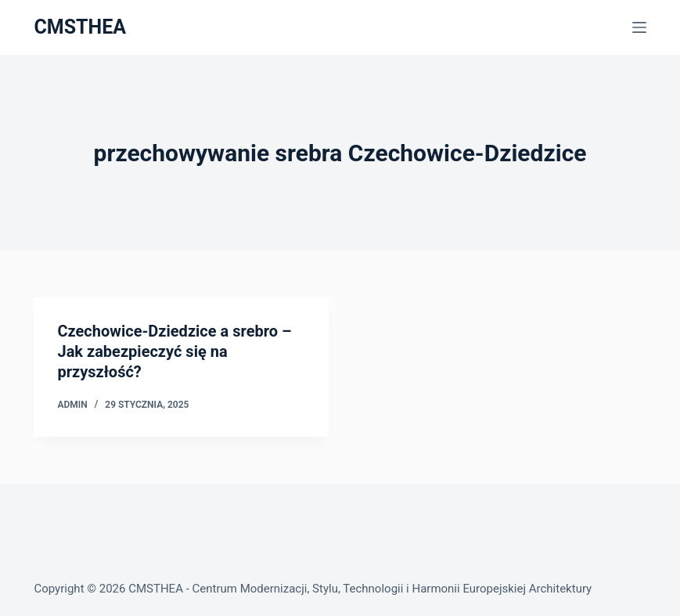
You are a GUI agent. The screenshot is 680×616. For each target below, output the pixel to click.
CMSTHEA (80, 27)
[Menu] (639, 27)
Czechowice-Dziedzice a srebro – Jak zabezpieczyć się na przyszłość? (174, 351)
